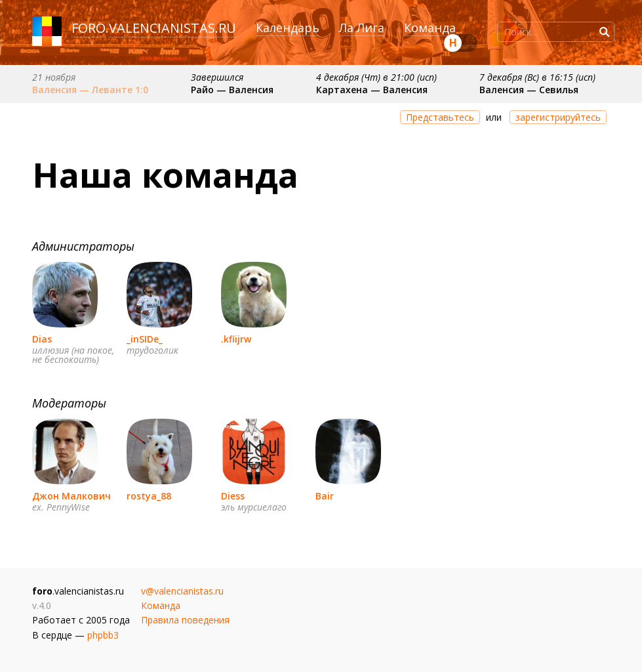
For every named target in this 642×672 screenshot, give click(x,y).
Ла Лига (362, 28)
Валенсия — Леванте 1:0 (90, 90)
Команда (430, 28)
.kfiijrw (236, 339)
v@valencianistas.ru (182, 591)
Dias (42, 339)
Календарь (288, 28)
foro (89, 28)
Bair (325, 496)
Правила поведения (185, 620)
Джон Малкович (71, 496)
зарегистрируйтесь (558, 117)
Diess (233, 496)
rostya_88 (149, 496)
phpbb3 (103, 635)
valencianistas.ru (172, 28)
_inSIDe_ (145, 339)
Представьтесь (440, 117)
